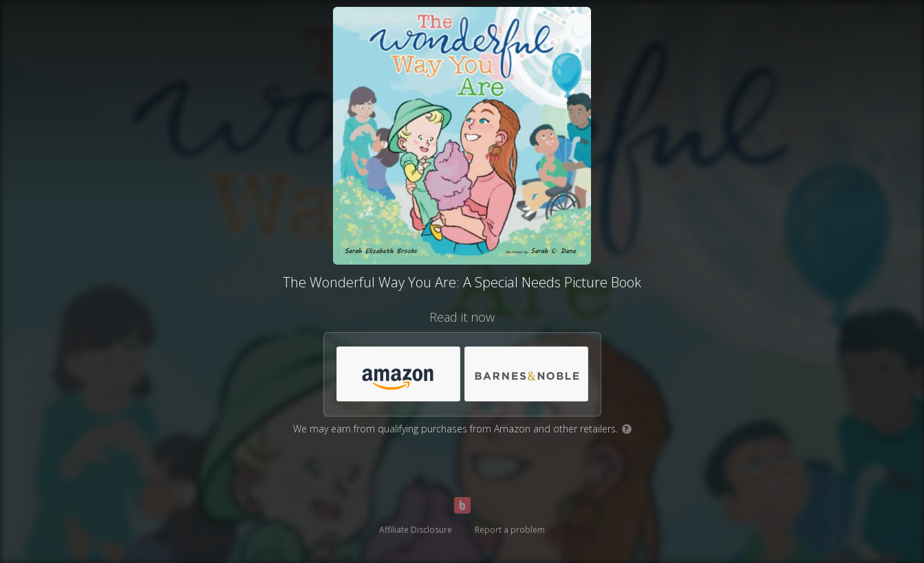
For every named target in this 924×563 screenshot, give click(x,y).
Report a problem (510, 530)
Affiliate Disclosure (416, 530)
